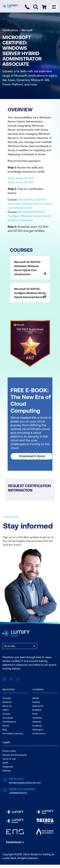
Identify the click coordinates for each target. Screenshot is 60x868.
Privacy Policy (9, 751)
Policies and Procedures (15, 755)
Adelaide (37, 722)
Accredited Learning (13, 734)
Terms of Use (9, 759)
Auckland (37, 726)
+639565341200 (18, 793)
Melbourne (38, 706)
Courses (7, 698)
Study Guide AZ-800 (21, 178)
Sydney (36, 702)
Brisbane (37, 710)
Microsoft (27, 30)
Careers (6, 714)
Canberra (37, 718)
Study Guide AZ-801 (20, 182)
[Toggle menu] (54, 7)
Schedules (8, 718)
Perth (35, 714)
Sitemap (7, 771)
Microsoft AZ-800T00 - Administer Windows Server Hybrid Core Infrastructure (30, 204)
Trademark (8, 767)
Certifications (10, 30)
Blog (5, 730)
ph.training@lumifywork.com (25, 783)
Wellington (38, 730)
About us (7, 706)
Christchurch (39, 734)
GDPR (5, 763)
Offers (5, 710)
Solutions (7, 702)
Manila (36, 698)
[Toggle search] (36, 7)
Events (6, 726)
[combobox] (4, 646)
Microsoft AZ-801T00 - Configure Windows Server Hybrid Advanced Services (29, 216)
